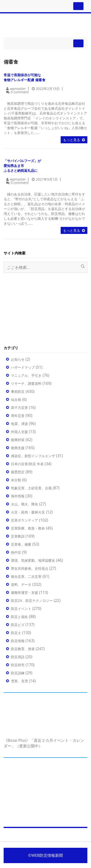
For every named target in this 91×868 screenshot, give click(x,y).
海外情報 (18, 496)
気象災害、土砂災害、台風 (31, 488)
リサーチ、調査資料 (26, 383)
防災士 (16, 633)
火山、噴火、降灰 (25, 504)
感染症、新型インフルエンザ (33, 456)
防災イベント (21, 609)
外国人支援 (19, 432)
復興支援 (18, 448)
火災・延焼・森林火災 (28, 512)
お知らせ (18, 359)
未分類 (16, 480)
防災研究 (18, 665)
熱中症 (16, 552)
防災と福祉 (19, 617)
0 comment (20, 92)
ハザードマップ (23, 367)
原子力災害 (19, 408)
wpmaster (18, 89)
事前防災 (18, 391)
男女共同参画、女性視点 (30, 568)
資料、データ (21, 584)
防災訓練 (18, 673)
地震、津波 (19, 424)
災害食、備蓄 (21, 544)
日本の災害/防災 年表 (27, 464)
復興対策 (18, 440)
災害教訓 (18, 536)
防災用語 (18, 657)
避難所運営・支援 (25, 593)
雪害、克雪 (19, 681)
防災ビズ (18, 625)
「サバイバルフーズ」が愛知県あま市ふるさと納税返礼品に (22, 166)
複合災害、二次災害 (26, 576)
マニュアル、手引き (26, 375)
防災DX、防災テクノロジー (32, 601)
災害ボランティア (25, 520)
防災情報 (18, 641)
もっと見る (72, 140)
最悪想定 (18, 472)
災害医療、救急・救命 (28, 528)
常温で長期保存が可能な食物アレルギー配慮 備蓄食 (25, 77)
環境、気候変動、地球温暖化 (33, 560)
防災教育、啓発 (23, 649)
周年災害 (18, 416)
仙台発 (16, 400)
